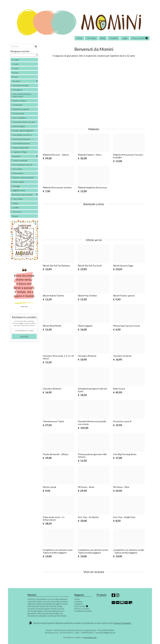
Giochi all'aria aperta (21, 143)
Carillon (16, 207)
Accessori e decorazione (22, 195)
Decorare (17, 212)
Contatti (114, 38)
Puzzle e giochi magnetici (23, 130)
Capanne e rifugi (19, 152)
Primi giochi (17, 90)
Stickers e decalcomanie (23, 177)
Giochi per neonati (20, 85)
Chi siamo (91, 38)
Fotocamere (18, 173)
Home (79, 38)
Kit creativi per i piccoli (22, 165)
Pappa (15, 203)
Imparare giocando (21, 148)
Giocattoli (16, 81)
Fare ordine (18, 199)
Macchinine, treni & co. (22, 135)
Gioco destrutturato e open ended (22, 95)
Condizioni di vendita (83, 611)
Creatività (16, 156)
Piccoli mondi (18, 113)
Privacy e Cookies (82, 609)
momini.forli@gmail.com (105, 633)
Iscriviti (24, 336)
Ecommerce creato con (80, 637)
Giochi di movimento (21, 139)
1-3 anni (15, 64)
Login (125, 38)
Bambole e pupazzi (21, 109)
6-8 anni (15, 73)
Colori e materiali (20, 160)
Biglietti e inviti (19, 190)
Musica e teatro (19, 101)
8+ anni (15, 77)
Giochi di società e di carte (24, 122)
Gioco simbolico (19, 118)
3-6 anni (15, 68)
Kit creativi (17, 169)
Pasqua (15, 216)
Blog (103, 38)
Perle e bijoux (18, 182)
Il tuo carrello (140, 38)
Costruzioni (18, 105)
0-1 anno (15, 60)
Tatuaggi (16, 186)
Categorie (78, 604)
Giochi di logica (19, 126)
